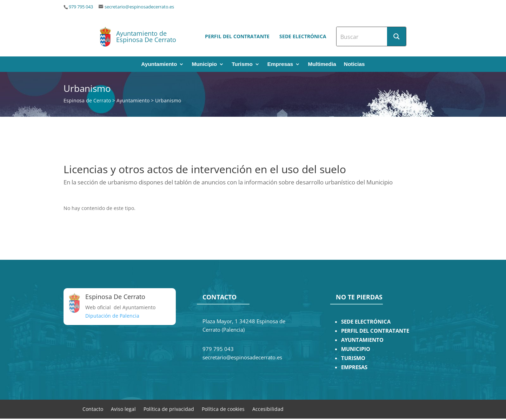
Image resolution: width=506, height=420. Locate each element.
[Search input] (362, 36)
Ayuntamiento (159, 64)
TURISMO (353, 358)
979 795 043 (81, 7)
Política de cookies (223, 409)
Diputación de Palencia (112, 316)
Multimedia (322, 64)
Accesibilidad (268, 409)
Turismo (242, 64)
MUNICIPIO (356, 349)
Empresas (280, 64)
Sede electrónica (303, 36)
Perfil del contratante (237, 36)
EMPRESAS (354, 367)
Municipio (204, 64)
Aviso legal (123, 409)
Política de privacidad (169, 409)
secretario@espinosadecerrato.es (139, 7)
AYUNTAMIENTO (362, 340)
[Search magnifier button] (397, 36)
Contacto (93, 409)
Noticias (354, 64)
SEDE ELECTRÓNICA (366, 322)
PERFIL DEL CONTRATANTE (375, 331)
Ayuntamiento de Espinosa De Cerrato (146, 36)
